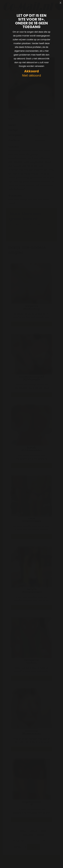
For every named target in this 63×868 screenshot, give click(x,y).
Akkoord (32, 71)
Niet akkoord (31, 76)
